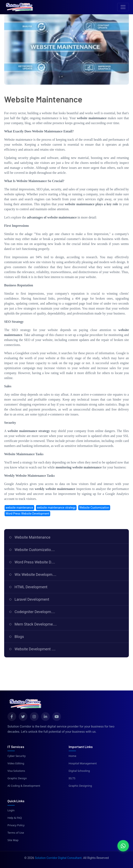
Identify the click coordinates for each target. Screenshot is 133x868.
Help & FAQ (15, 818)
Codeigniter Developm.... (35, 612)
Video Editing (16, 763)
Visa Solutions (16, 771)
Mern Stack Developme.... (36, 624)
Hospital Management (83, 763)
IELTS (72, 778)
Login (11, 810)
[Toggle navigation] (123, 7)
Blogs (19, 637)
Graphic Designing (80, 786)
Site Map (13, 840)
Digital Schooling (79, 771)
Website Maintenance (32, 537)
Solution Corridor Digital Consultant (58, 858)
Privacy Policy (16, 825)
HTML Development (31, 587)
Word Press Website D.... (35, 562)
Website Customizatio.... (35, 550)
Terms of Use (16, 833)
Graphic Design (17, 778)
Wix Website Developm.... (35, 574)
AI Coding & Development (24, 786)
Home (73, 756)
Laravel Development (32, 599)
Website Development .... (35, 649)
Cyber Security (17, 756)
